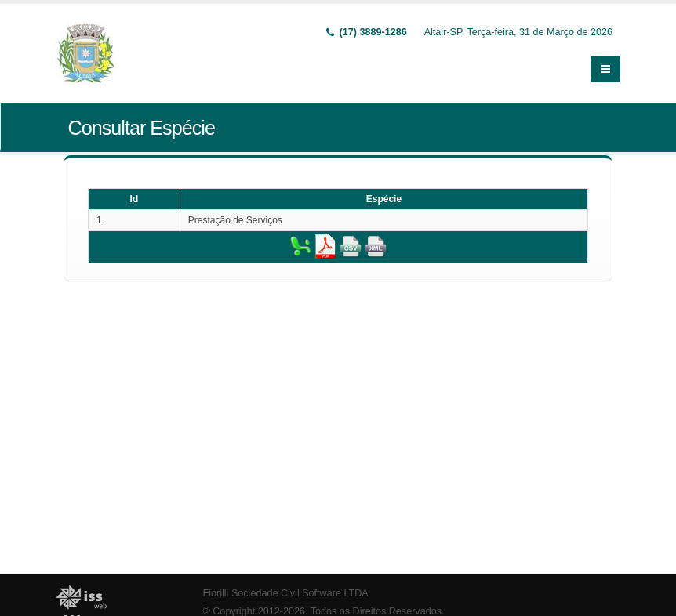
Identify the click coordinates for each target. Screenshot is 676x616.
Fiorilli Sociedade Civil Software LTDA (286, 593)
